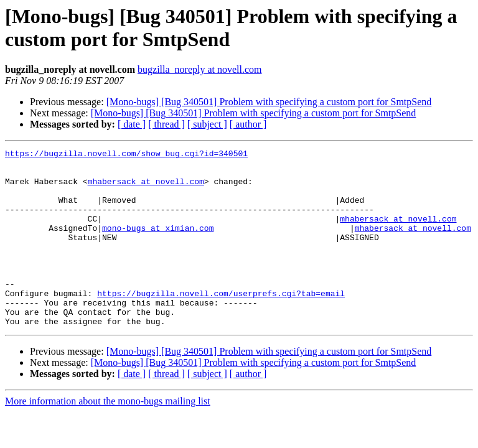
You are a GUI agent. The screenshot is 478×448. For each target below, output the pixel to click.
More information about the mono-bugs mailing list (108, 436)
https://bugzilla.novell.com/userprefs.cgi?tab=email (221, 323)
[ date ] (132, 124)
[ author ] (248, 124)
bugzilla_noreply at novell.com (200, 69)
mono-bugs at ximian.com (158, 245)
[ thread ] (166, 124)
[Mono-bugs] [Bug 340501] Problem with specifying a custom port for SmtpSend (269, 102)
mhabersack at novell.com (146, 189)
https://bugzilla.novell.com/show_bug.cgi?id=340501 (126, 155)
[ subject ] (207, 124)
